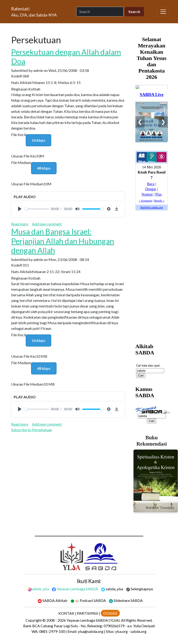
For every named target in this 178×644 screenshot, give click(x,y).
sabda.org (138, 631)
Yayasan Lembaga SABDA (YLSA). (93, 620)
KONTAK (66, 613)
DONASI (110, 613)
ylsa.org (121, 631)
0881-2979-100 (52, 631)
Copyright (34, 620)
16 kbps (38, 140)
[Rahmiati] (36, 12)
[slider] (37, 209)
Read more (20, 224)
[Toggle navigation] (163, 12)
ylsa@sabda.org (91, 631)
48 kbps (44, 168)
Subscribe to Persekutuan (32, 430)
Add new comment (47, 224)
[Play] (20, 209)
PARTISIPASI (88, 613)
